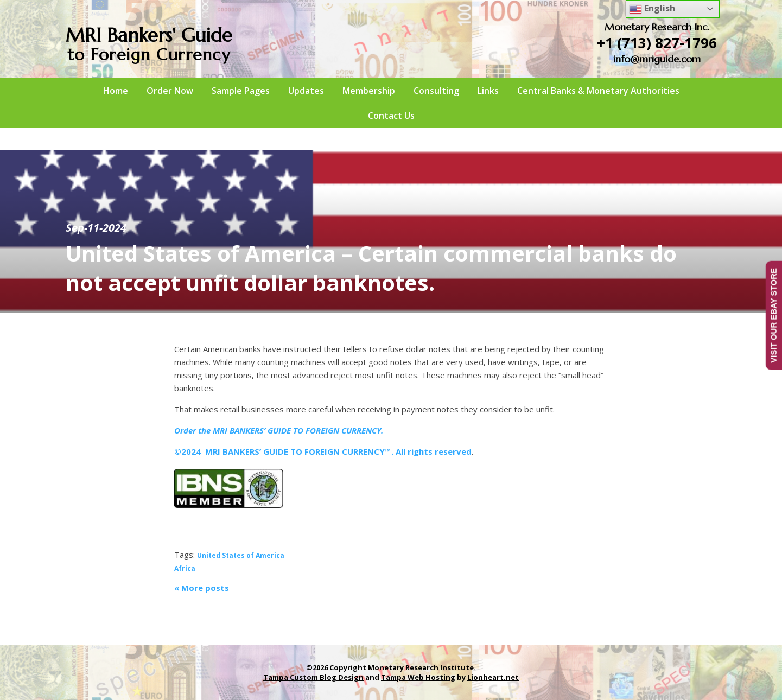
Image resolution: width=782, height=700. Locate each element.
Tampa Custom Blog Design (313, 677)
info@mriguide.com (657, 59)
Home (116, 91)
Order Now (170, 91)
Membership (369, 91)
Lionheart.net (493, 677)
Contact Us (391, 116)
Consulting (436, 91)
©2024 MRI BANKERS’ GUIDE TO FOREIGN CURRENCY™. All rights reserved (323, 451)
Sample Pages (241, 91)
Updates (306, 91)
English (652, 9)
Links (488, 91)
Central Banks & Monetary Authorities (598, 91)
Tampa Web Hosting (418, 677)
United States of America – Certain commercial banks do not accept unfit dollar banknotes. (371, 268)
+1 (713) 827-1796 (657, 43)
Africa (185, 568)
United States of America (241, 555)
